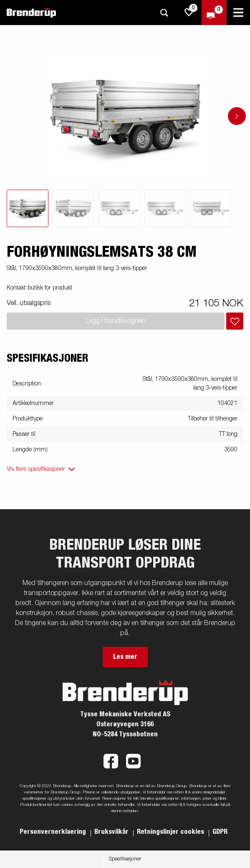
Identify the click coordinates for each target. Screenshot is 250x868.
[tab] (28, 208)
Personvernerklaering (54, 832)
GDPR (220, 832)
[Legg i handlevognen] (235, 321)
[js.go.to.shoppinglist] (189, 13)
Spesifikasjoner (125, 859)
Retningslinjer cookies (171, 832)
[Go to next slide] (237, 116)
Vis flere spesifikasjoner (36, 469)
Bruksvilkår (112, 832)
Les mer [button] (125, 657)
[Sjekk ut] (214, 13)
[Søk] (164, 13)
